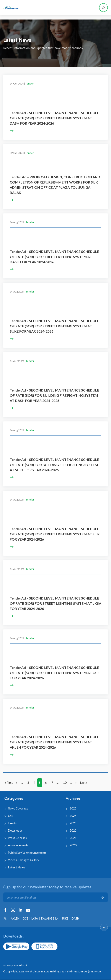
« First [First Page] (9, 783)
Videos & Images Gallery (24, 860)
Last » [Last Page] (84, 783)
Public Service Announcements (27, 853)
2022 (73, 830)
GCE (25, 918)
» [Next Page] (76, 783)
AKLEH (15, 918)
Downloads (15, 830)
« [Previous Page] (17, 783)
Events (12, 823)
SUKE (65, 918)
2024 (73, 816)
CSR (11, 816)
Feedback (21, 965)
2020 (73, 845)
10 (65, 783)
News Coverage (18, 808)
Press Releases (17, 838)
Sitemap (8, 965)
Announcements (18, 845)
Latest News (17, 867)
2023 (73, 823)
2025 (73, 808)
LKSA (35, 918)
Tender (30, 83)
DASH (75, 918)
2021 (73, 838)
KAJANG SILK (50, 918)
